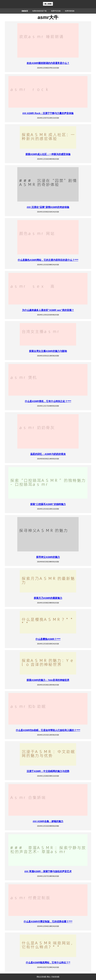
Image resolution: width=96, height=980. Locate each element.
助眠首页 (25, 11)
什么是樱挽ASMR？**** (48, 639)
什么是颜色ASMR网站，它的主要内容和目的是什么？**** (48, 260)
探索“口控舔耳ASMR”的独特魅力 (48, 504)
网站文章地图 (41, 977)
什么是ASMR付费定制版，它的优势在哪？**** (48, 922)
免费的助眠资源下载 (39, 11)
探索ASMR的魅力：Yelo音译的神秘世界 (48, 680)
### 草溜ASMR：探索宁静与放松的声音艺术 (48, 871)
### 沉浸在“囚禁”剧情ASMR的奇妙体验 (48, 207)
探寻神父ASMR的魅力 (48, 557)
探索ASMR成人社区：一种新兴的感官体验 (48, 154)
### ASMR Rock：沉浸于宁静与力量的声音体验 (48, 113)
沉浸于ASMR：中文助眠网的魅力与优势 (48, 771)
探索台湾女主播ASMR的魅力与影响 (48, 351)
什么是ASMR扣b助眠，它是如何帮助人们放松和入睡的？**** (48, 730)
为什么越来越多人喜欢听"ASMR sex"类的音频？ (48, 310)
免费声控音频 (56, 11)
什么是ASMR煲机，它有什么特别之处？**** (48, 401)
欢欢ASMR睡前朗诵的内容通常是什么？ (48, 63)
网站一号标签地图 (53, 977)
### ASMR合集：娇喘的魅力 (48, 821)
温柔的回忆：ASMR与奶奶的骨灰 (48, 454)
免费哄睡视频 (70, 11)
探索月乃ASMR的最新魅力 (48, 598)
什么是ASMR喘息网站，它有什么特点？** (48, 962)
